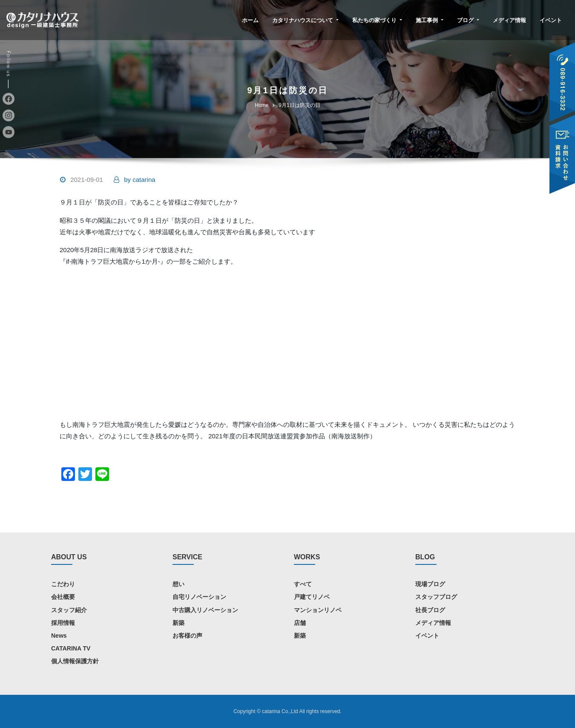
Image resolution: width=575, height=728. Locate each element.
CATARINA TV (71, 648)
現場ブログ (430, 584)
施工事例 (430, 20)
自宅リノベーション (199, 597)
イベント (551, 20)
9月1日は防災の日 (299, 105)
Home (262, 105)
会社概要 (63, 597)
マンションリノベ (318, 610)
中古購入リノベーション (205, 610)
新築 (178, 622)
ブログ (468, 20)
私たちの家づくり (377, 20)
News (59, 635)
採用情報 (63, 622)
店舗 (300, 622)
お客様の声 (187, 635)
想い (178, 584)
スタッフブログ (436, 597)
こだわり (63, 584)
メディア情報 (509, 20)
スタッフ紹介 (69, 610)
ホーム (250, 20)
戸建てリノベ (312, 597)
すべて (303, 584)
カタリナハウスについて (305, 20)
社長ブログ (430, 610)
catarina (139, 180)
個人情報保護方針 (75, 661)
